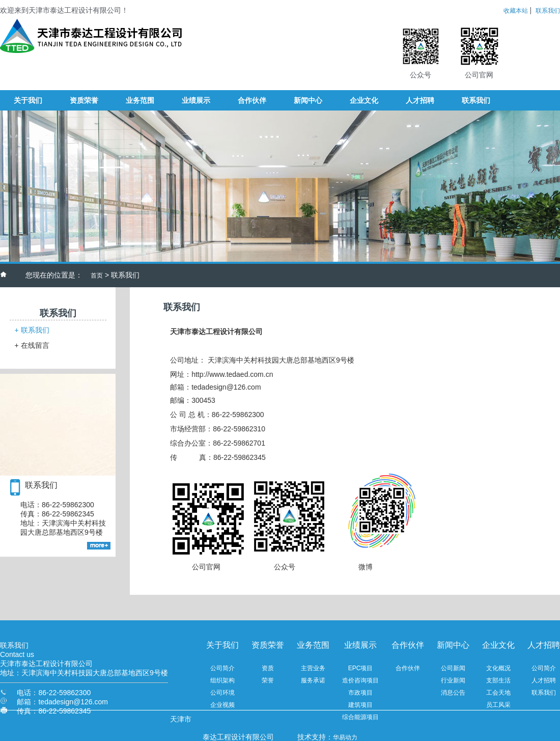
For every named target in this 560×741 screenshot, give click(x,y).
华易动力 (345, 737)
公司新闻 (453, 668)
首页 (97, 276)
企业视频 (222, 705)
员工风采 (498, 705)
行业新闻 (453, 680)
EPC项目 (361, 668)
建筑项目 (360, 705)
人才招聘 (544, 680)
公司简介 (222, 668)
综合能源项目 (360, 717)
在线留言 (32, 345)
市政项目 (360, 693)
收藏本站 (516, 11)
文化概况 (498, 668)
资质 (268, 668)
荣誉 (268, 680)
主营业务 (313, 668)
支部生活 (498, 680)
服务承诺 (313, 680)
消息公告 (453, 693)
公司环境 (222, 693)
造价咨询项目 (360, 680)
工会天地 (498, 693)
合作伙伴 (408, 668)
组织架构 (222, 680)
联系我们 (548, 11)
